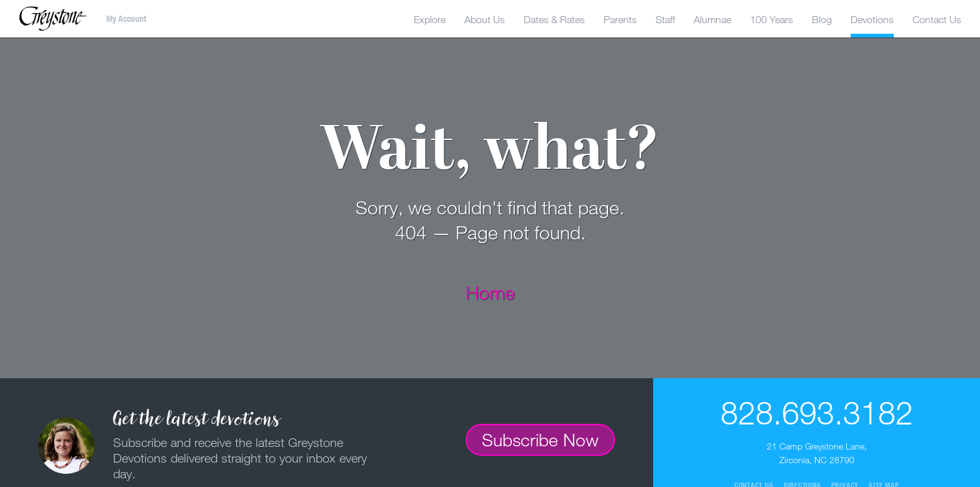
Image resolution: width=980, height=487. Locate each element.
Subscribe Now (540, 439)
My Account (126, 19)
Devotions (872, 19)
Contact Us (937, 19)
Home (490, 292)
